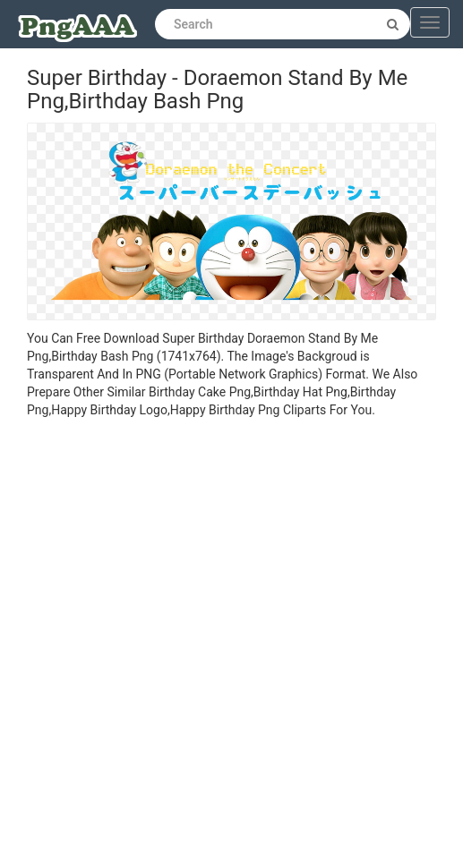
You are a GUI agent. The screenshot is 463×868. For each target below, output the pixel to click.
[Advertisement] (218, 646)
